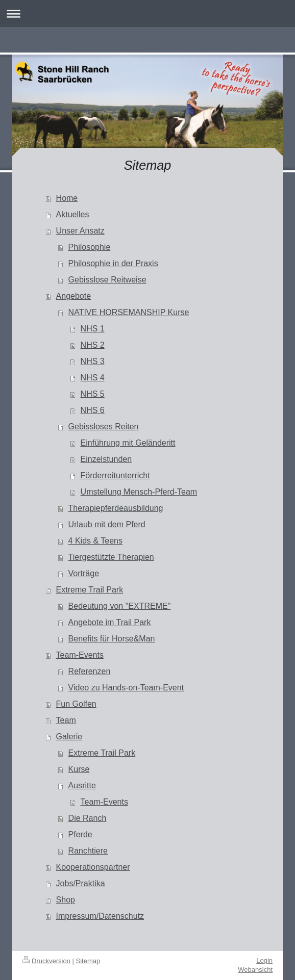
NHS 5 (93, 394)
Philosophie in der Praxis (113, 263)
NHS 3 (93, 361)
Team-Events (80, 655)
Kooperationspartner (93, 867)
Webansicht (255, 970)
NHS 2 (93, 345)
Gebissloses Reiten (104, 427)
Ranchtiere (88, 851)
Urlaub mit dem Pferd (107, 524)
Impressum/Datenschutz (100, 916)
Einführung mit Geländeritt (128, 443)
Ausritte (82, 785)
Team (66, 720)
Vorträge (84, 573)
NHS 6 (93, 410)
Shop (66, 900)
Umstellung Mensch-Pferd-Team (139, 492)
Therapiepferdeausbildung (116, 508)
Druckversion (46, 961)
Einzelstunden (106, 459)
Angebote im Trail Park (110, 622)
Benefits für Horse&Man (112, 639)
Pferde (80, 834)
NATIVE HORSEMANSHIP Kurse (129, 312)
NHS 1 (93, 329)
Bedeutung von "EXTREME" (120, 606)
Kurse (79, 769)
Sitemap (88, 961)
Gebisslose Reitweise (107, 280)
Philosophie (90, 247)
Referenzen (90, 671)
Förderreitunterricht (115, 475)
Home (67, 198)
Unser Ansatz (80, 231)
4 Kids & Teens (95, 541)
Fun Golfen (76, 704)
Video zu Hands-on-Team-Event (126, 688)
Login (264, 960)
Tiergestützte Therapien (111, 557)
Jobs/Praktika (81, 883)
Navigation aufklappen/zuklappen (147, 14)
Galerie (69, 737)
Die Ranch (88, 818)
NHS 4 (93, 378)
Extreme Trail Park (90, 590)
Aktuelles (73, 214)
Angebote (74, 296)
